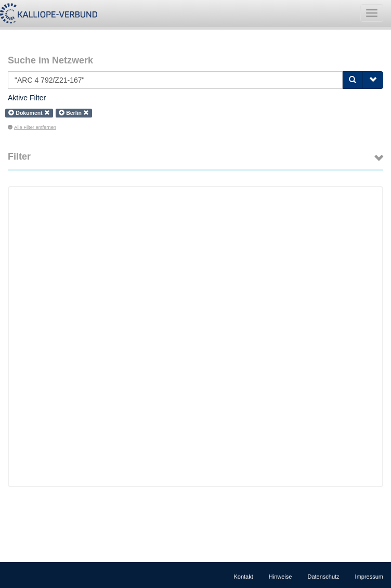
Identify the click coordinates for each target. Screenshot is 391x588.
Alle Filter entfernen (32, 127)
